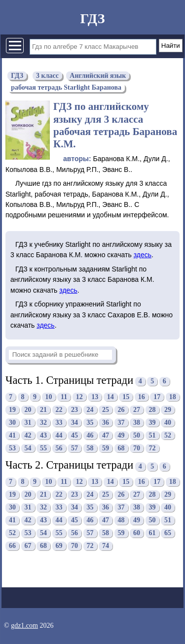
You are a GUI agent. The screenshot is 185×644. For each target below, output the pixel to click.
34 (74, 423)
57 (74, 448)
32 (43, 423)
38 (137, 423)
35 (90, 423)
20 (28, 410)
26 (121, 410)
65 (168, 533)
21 (43, 410)
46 (90, 435)
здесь (143, 255)
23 (74, 410)
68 (121, 448)
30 (12, 423)
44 (59, 435)
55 (43, 448)
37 (121, 423)
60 (137, 533)
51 (152, 435)
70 (137, 448)
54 (28, 448)
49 (121, 435)
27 (137, 410)
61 (152, 533)
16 (142, 397)
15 (126, 397)
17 (157, 397)
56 (59, 448)
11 (64, 397)
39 (152, 423)
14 (111, 397)
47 (106, 435)
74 (106, 546)
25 (106, 410)
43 (43, 435)
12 (79, 397)
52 (168, 435)
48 (121, 520)
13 (95, 397)
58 (90, 448)
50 (137, 435)
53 (12, 448)
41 (12, 435)
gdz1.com (24, 626)
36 (106, 423)
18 (173, 397)
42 (28, 435)
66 (12, 546)
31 (28, 423)
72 (152, 448)
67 (28, 546)
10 (49, 397)
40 (168, 423)
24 (90, 410)
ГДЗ (92, 18)
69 (59, 546)
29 (168, 410)
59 (106, 448)
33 (59, 423)
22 (59, 410)
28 (152, 410)
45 (74, 435)
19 (12, 410)
